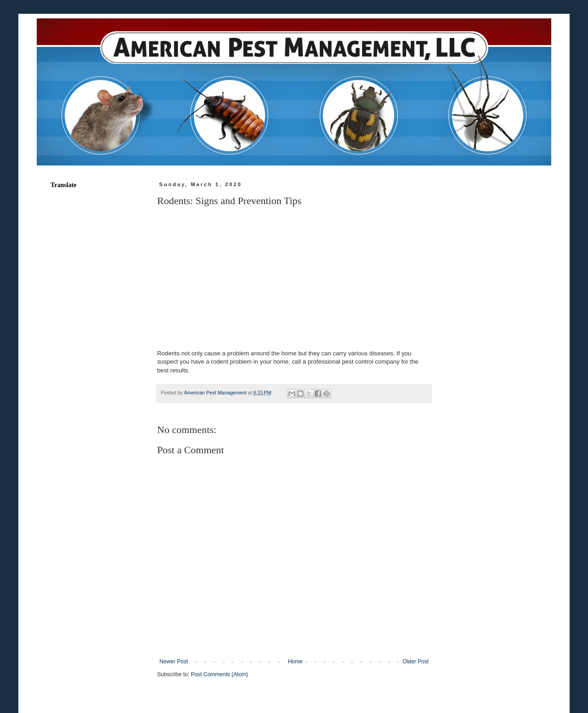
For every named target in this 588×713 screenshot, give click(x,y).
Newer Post (174, 662)
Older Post (416, 662)
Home (295, 662)
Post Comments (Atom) (219, 674)
